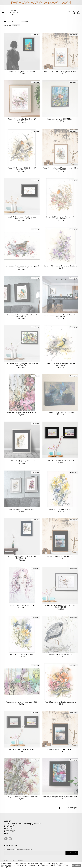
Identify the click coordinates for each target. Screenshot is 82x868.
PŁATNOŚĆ (9, 830)
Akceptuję (76, 865)
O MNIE (8, 825)
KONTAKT (9, 837)
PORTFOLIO (10, 835)
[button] (16, 25)
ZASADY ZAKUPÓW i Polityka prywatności (23, 827)
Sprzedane (24, 22)
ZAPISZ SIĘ (72, 853)
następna (74, 808)
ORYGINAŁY (12, 22)
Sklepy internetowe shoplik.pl (13, 860)
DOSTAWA (9, 832)
